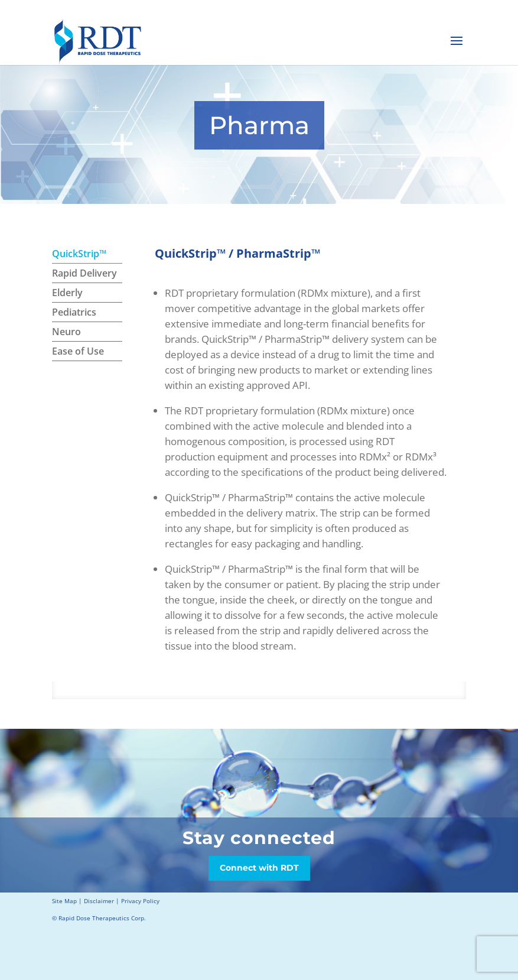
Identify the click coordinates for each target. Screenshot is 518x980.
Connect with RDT (259, 868)
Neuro (66, 332)
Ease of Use (78, 351)
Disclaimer (99, 901)
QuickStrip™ (79, 254)
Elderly (67, 293)
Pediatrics (74, 312)
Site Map (64, 901)
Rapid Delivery (84, 273)
